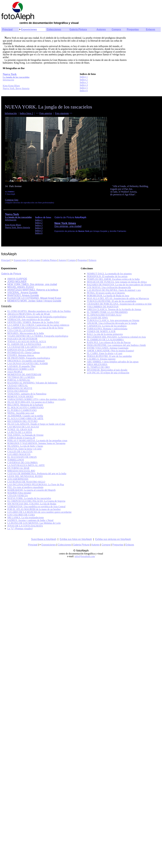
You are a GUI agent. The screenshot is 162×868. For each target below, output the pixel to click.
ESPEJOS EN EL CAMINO (21, 350)
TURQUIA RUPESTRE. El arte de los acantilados (111, 301)
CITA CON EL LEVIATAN (21, 330)
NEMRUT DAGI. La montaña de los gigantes (109, 274)
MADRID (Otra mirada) (19, 493)
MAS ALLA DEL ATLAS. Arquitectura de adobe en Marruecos (118, 298)
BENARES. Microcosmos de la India (26, 333)
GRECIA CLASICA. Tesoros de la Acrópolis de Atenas (114, 309)
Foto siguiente (62, 113)
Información (11, 113)
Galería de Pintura (11, 274)
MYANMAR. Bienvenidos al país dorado (107, 370)
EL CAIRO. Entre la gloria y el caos (105, 353)
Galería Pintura (78, 29)
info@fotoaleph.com (85, 556)
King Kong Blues (11, 86)
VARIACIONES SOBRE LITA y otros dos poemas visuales (36, 399)
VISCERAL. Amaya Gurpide (22, 293)
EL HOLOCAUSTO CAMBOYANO (25, 407)
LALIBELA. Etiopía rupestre (101, 359)
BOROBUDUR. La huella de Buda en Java (108, 296)
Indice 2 (84, 80)
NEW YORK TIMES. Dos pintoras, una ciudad (32, 284)
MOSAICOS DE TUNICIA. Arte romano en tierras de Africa (117, 282)
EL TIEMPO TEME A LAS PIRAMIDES (107, 312)
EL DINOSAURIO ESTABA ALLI (104, 315)
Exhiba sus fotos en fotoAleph (76, 539)
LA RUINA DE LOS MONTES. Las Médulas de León (34, 523)
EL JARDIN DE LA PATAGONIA (24, 344)
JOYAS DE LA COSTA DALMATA (25, 526)
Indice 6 (84, 91)
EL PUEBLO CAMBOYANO (22, 410)
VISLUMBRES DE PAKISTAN (103, 307)
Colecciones (54, 29)
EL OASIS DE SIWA (97, 318)
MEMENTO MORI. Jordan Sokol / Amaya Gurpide (34, 301)
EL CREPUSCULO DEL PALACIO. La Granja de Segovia (36, 501)
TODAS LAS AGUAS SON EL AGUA (27, 341)
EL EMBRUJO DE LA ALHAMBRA (105, 340)
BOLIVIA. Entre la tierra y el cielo (24, 449)
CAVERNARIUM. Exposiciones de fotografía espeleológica (37, 317)
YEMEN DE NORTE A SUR (101, 331)
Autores (101, 29)
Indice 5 (84, 88)
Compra (116, 29)
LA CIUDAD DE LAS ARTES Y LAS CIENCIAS (32, 347)
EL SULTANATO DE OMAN (22, 457)
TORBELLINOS (16, 460)
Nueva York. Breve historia (16, 88)
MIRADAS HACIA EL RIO (21, 471)
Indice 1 (84, 77)
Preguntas (133, 29)
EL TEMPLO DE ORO (98, 367)
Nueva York (12, 214)
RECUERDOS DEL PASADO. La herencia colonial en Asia (116, 337)
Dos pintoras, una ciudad (68, 226)
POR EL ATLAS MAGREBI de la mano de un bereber (34, 509)
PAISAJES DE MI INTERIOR (22, 339)
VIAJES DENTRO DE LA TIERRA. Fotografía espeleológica (38, 336)
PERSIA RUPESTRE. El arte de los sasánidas (109, 356)
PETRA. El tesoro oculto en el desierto (106, 293)
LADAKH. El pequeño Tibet (21, 366)
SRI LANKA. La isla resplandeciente (26, 518)
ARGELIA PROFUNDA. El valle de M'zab (29, 314)
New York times (65, 223)
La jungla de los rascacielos (18, 217)
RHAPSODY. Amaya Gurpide (23, 295)
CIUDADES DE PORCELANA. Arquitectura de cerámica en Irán (119, 304)
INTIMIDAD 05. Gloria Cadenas (24, 352)
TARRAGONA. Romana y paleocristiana (107, 329)
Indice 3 (84, 82)
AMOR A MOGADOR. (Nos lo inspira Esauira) (110, 351)
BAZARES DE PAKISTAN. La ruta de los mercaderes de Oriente (119, 285)
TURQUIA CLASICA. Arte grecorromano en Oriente (113, 320)
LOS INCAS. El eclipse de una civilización (108, 373)
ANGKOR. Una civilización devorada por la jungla (112, 323)
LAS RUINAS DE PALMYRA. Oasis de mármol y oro (114, 290)
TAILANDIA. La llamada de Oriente (25, 435)
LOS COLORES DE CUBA (21, 515)
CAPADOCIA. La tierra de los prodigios (107, 326)
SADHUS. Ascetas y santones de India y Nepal (30, 520)
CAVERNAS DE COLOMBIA (22, 463)
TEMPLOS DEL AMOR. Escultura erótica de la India (113, 279)
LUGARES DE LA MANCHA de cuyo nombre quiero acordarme (39, 512)
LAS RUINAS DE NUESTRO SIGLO (26, 482)
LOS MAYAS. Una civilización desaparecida (109, 287)
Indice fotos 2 (26, 113)
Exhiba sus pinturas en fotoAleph (113, 539)
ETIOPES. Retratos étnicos (21, 355)
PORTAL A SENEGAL (19, 380)
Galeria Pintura (49, 260)
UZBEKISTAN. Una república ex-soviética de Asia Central (36, 507)
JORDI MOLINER (17, 282)
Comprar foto (12, 200)
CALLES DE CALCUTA (20, 451)
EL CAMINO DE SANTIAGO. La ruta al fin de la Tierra (35, 328)
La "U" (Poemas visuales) (20, 529)
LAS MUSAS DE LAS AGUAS (23, 427)
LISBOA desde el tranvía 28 (21, 438)
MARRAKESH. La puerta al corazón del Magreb (31, 490)
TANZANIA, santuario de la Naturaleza (27, 394)
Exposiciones (29, 29)
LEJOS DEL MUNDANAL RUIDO (25, 476)
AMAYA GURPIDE (17, 279)
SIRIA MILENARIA (97, 364)
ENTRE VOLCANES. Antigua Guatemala (108, 348)
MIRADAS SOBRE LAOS (21, 369)
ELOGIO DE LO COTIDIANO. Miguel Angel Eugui (34, 298)
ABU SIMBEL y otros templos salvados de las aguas (113, 362)
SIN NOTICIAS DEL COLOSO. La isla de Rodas (32, 504)
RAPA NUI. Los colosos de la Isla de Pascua (109, 342)
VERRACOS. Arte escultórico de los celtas (28, 319)
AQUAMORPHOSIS (18, 479)
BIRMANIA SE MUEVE (20, 388)
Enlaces (151, 29)
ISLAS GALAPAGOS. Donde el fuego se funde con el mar (36, 424)
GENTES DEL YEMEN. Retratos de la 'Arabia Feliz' (33, 322)
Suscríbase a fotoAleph (44, 539)
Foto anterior (46, 113)
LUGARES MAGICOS (19, 454)
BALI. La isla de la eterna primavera (105, 334)
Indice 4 (84, 85)
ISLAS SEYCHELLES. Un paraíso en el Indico (31, 402)
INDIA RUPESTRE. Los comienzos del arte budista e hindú (116, 345)
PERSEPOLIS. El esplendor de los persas (107, 276)
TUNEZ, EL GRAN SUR (20, 429)
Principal (7, 29)
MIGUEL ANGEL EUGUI (20, 287)
